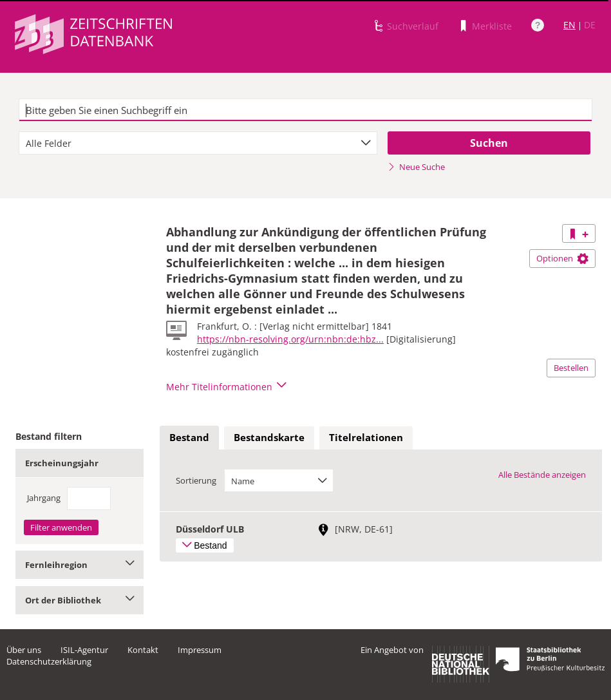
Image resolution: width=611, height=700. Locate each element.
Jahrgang (44, 498)
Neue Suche (416, 167)
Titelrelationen (366, 437)
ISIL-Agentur (84, 650)
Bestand (189, 437)
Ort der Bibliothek (80, 600)
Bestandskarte (269, 437)
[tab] (189, 438)
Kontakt (143, 650)
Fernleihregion (80, 565)
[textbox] (306, 110)
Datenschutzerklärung (49, 661)
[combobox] (198, 143)
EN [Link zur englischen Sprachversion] (569, 25)
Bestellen (571, 368)
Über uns (24, 650)
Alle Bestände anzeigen (542, 475)
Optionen (562, 258)
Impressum (200, 650)
